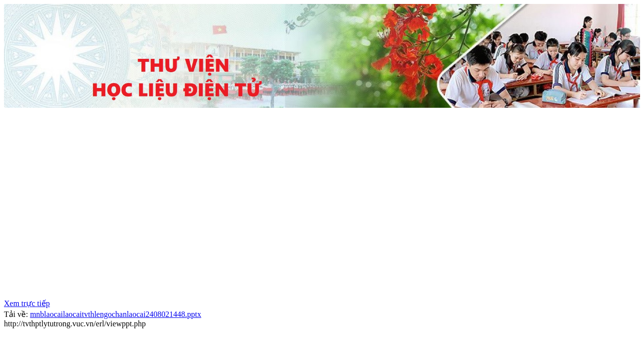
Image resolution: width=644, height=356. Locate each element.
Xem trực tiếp (27, 303)
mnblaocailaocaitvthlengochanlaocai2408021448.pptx (116, 314)
